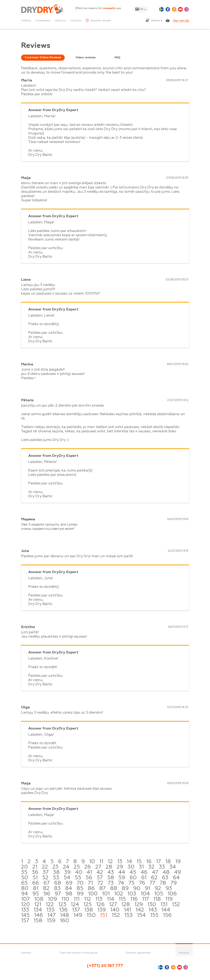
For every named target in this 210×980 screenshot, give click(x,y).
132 (176, 905)
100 (93, 894)
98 (69, 894)
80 (25, 889)
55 (78, 878)
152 (116, 915)
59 (122, 878)
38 (56, 872)
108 (39, 899)
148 (65, 915)
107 (25, 899)
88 (114, 889)
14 (129, 862)
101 (106, 894)
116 (134, 899)
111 (77, 899)
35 (24, 872)
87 (102, 889)
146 (39, 915)
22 (45, 867)
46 (144, 872)
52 (45, 878)
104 (145, 894)
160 (64, 921)
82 (46, 889)
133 (25, 910)
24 (66, 867)
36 (35, 872)
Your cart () (181, 21)
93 (169, 889)
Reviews (184, 953)
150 (91, 915)
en (142, 9)
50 (25, 878)
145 (25, 915)
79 (174, 883)
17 (158, 862)
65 (24, 883)
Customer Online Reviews (43, 58)
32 (151, 867)
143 (153, 910)
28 (109, 867)
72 (100, 883)
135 (51, 910)
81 (36, 889)
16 (149, 862)
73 (111, 883)
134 (38, 910)
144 (166, 910)
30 (131, 867)
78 (163, 883)
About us (60, 21)
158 (38, 921)
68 (58, 883)
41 (89, 872)
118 (157, 899)
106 (172, 894)
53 (56, 878)
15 (139, 862)
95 (36, 894)
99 (80, 894)
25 (77, 867)
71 (90, 883)
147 (51, 915)
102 (119, 894)
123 (62, 905)
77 (152, 883)
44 (122, 872)
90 (137, 889)
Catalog (26, 21)
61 (144, 878)
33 (162, 867)
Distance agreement (138, 953)
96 (47, 894)
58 (111, 878)
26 (88, 867)
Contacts (76, 21)
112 (87, 899)
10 (92, 862)
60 (133, 878)
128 (126, 905)
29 (120, 867)
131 (164, 905)
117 (145, 899)
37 (46, 872)
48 (166, 872)
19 (178, 862)
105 (159, 894)
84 (69, 889)
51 (35, 878)
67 (47, 883)
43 (111, 872)
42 (100, 872)
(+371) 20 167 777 (105, 966)
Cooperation (43, 21)
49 (177, 872)
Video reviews (86, 58)
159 (51, 921)
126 (100, 905)
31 (141, 867)
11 (101, 862)
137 (76, 910)
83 (57, 889)
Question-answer (98, 20)
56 (89, 878)
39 (67, 872)
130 (152, 905)
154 (141, 915)
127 (113, 905)
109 (52, 899)
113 (99, 899)
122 (50, 905)
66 (36, 883)
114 (111, 899)
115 (122, 899)
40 (79, 872)
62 (154, 878)
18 (168, 862)
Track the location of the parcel (79, 953)
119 (169, 899)
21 (35, 867)
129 (139, 905)
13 (120, 862)
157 (25, 921)
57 (100, 878)
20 (24, 867)
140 (115, 910)
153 (129, 915)
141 (128, 910)
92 (158, 889)
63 (165, 878)
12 (110, 862)
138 (89, 910)
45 (133, 872)
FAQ (117, 58)
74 (121, 883)
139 (102, 910)
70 (80, 883)
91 (147, 889)
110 (65, 899)
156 (167, 915)
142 (140, 910)
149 (78, 915)
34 (173, 867)
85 (80, 889)
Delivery (157, 21)
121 (38, 905)
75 (132, 883)
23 (55, 867)
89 (125, 889)
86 (91, 889)
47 (155, 872)
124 (75, 905)
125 (88, 905)
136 (63, 910)
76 (142, 883)
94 (24, 894)
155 (154, 915)
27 (98, 867)
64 (176, 878)
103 (132, 894)
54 (67, 878)
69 (69, 883)
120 (25, 905)
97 (58, 894)
